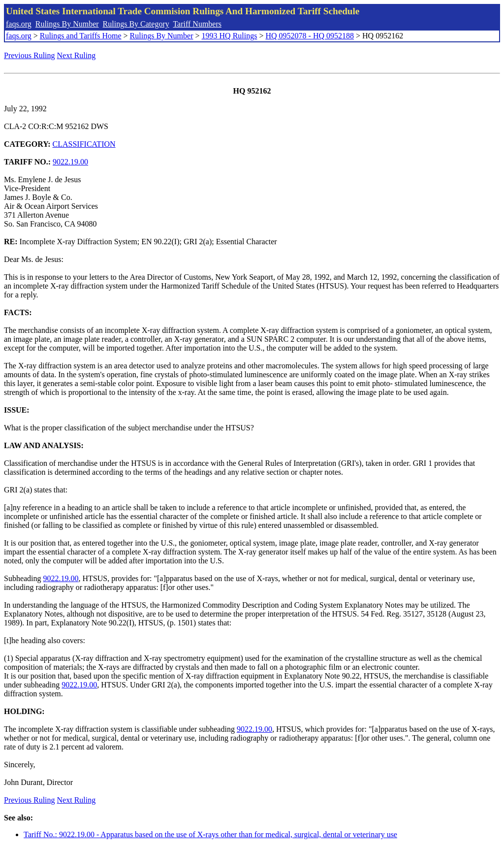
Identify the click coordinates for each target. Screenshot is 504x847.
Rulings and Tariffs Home (81, 36)
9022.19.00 (70, 162)
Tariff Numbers (197, 24)
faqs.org (19, 24)
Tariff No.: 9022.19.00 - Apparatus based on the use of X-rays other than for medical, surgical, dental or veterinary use (210, 834)
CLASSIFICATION (84, 144)
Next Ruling (77, 55)
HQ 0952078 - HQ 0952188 (310, 36)
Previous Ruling (30, 55)
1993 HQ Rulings (230, 36)
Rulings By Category (136, 24)
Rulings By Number (67, 24)
